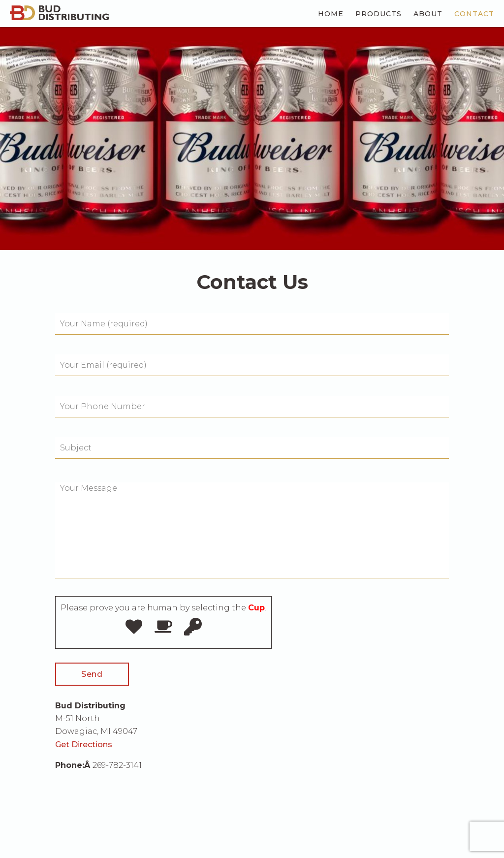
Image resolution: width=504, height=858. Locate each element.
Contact (474, 14)
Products (378, 14)
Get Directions (84, 745)
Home (331, 14)
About (428, 14)
